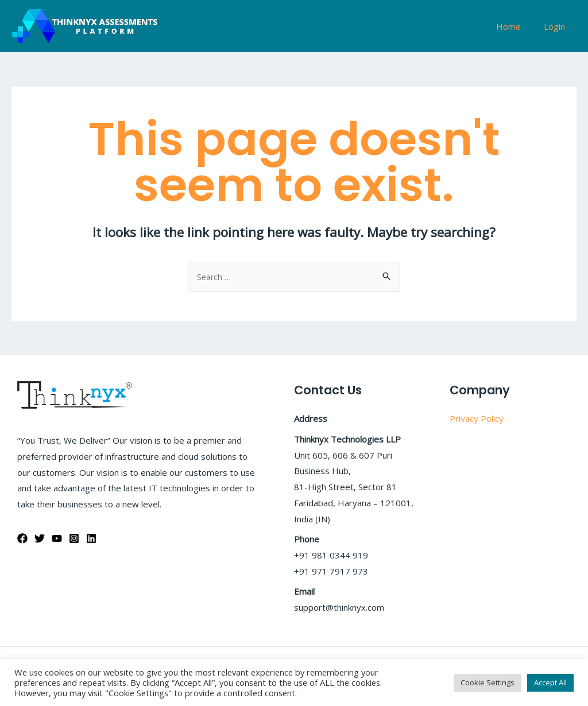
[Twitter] (40, 539)
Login (557, 26)
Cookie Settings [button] (488, 682)
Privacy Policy (477, 419)
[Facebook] (22, 539)
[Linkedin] (91, 539)
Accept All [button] (550, 682)
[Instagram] (74, 539)
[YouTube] (57, 539)
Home (517, 26)
